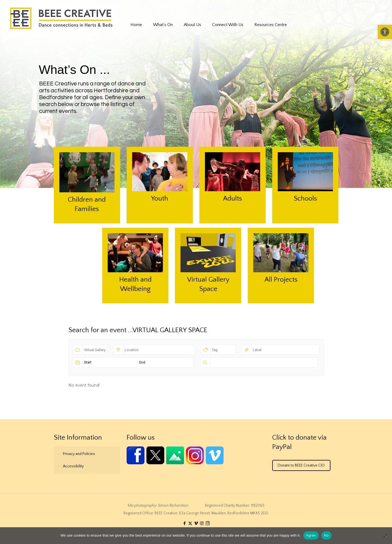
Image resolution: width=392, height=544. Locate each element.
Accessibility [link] (73, 466)
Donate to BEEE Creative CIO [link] (301, 465)
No (326, 535)
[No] (385, 535)
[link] (385, 32)
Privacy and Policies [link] (79, 454)
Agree (311, 535)
